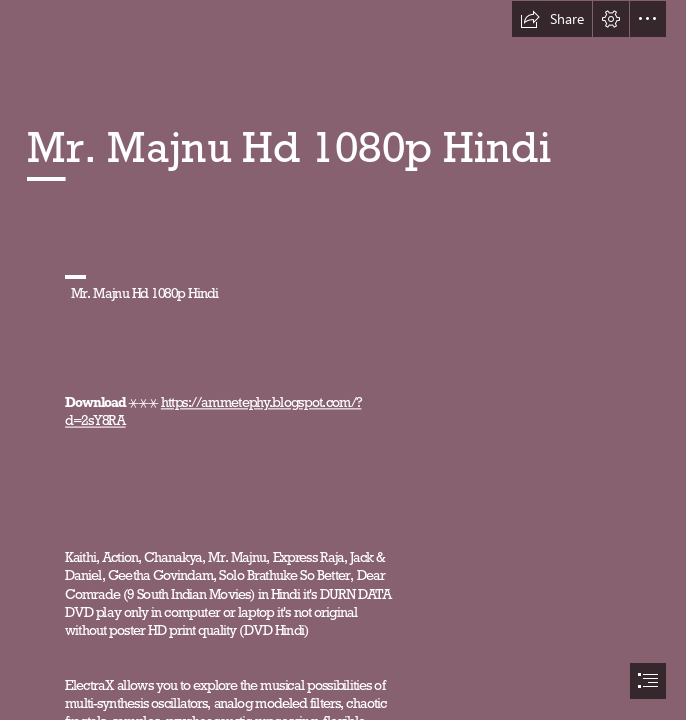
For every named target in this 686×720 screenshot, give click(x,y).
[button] (552, 19)
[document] (343, 360)
